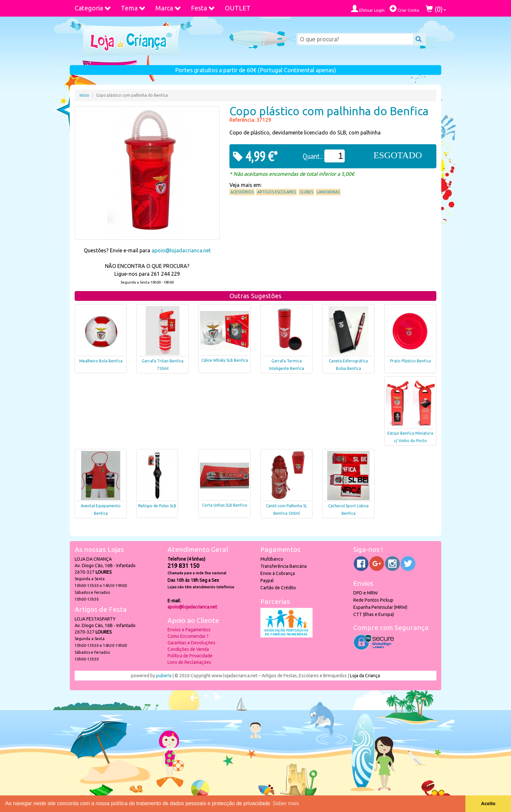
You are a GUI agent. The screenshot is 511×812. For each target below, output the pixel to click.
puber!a (164, 676)
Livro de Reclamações (189, 662)
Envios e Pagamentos (189, 630)
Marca (168, 8)
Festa (203, 8)
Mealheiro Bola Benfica (101, 361)
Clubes (306, 192)
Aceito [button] (488, 804)
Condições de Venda (188, 649)
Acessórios (242, 192)
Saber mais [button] (286, 803)
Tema (133, 8)
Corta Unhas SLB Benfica (225, 505)
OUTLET (238, 8)
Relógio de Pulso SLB (157, 506)
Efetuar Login (368, 9)
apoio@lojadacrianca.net (181, 250)
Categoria (93, 8)
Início (84, 95)
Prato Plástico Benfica (410, 361)
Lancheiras (328, 192)
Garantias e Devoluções (191, 643)
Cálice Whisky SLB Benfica (225, 360)
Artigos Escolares (277, 192)
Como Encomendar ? (188, 636)
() (436, 9)
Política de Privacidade (190, 656)
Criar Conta (404, 9)
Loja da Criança (365, 676)
